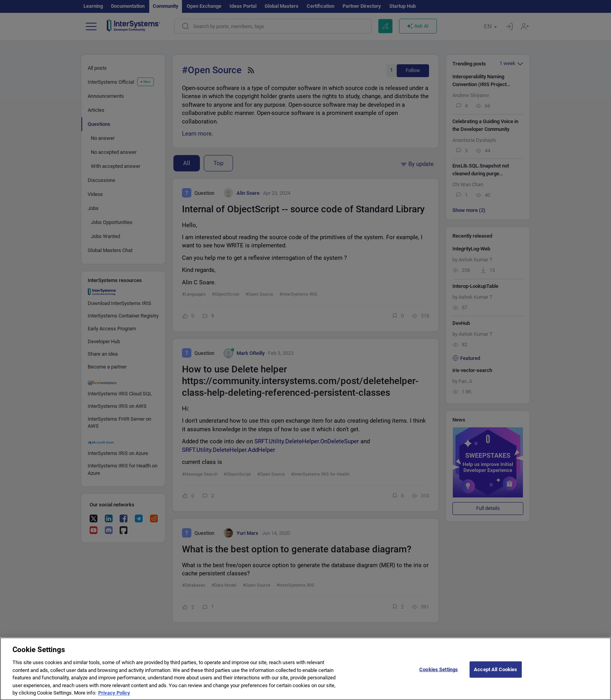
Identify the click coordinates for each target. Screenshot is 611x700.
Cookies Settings (439, 674)
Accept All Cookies (495, 674)
